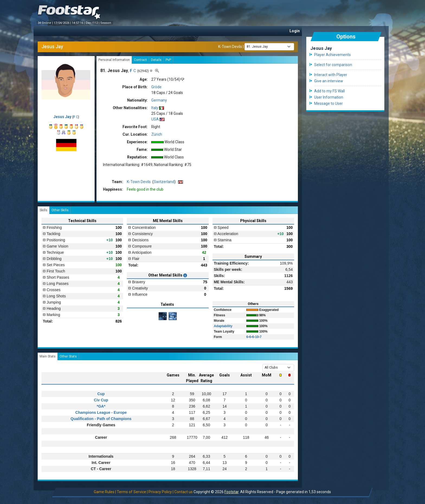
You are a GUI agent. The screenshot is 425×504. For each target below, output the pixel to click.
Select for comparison (333, 65)
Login (295, 31)
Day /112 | (93, 23)
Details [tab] (156, 60)
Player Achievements (332, 55)
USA (155, 119)
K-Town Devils (230, 46)
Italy (155, 108)
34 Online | (46, 23)
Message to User (329, 103)
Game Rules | (105, 492)
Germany (159, 100)
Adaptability (223, 326)
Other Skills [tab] (60, 210)
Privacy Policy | (161, 492)
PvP (168, 60)
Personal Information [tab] (114, 60)
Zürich (157, 134)
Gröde (156, 87)
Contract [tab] (140, 60)
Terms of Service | (132, 492)
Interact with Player (331, 75)
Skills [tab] (44, 210)
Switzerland (164, 182)
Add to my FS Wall (329, 91)
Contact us (183, 492)
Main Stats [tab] (48, 356)
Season (106, 23)
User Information (329, 97)
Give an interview (329, 81)
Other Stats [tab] (68, 356)
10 (257, 337)
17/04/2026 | (63, 23)
